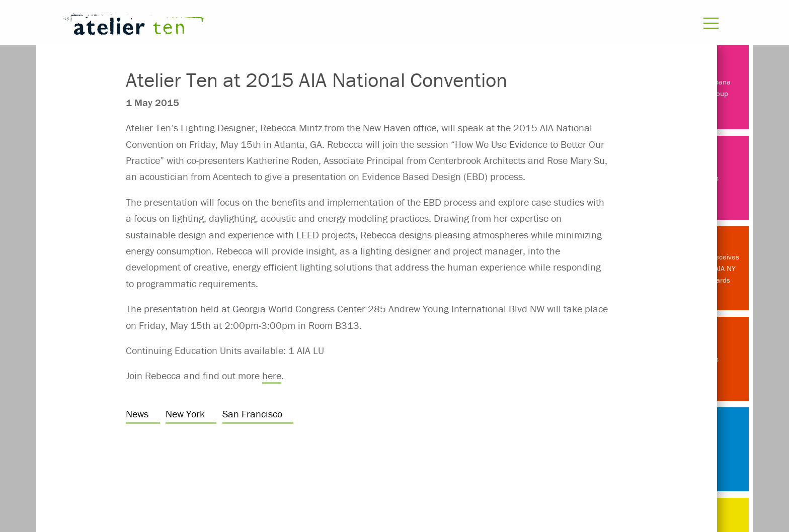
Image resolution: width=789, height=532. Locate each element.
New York (185, 414)
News (137, 414)
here (272, 375)
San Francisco (252, 414)
